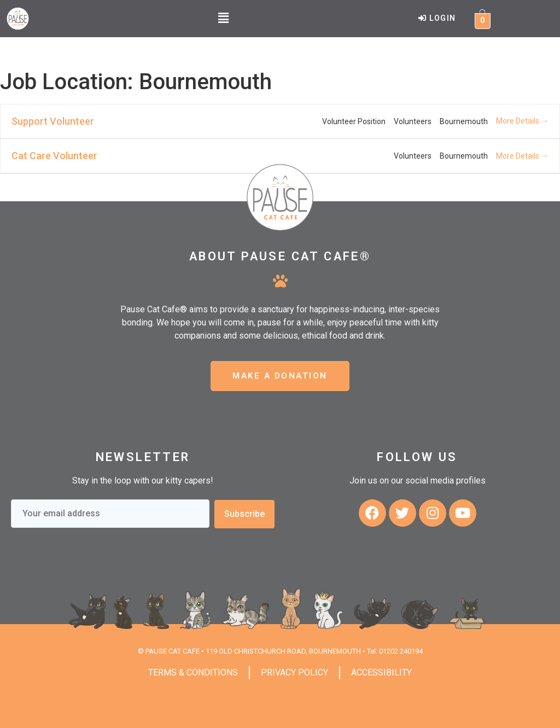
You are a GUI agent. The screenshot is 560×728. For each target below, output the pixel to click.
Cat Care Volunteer (54, 156)
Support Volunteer (53, 121)
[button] (223, 19)
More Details (522, 121)
